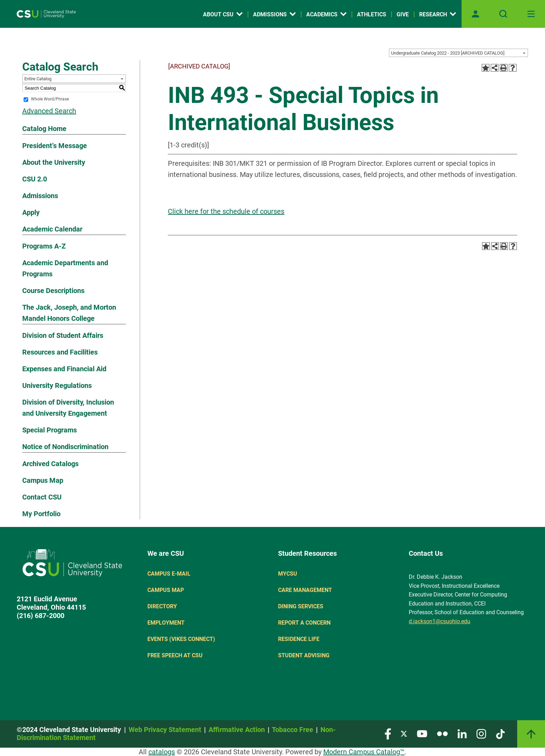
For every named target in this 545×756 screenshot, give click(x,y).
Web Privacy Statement (165, 730)
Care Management (305, 590)
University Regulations (57, 385)
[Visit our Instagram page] (481, 733)
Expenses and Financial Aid (64, 369)
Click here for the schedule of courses (226, 211)
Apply (31, 212)
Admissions (40, 196)
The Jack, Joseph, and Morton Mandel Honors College (69, 313)
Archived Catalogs (50, 464)
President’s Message (55, 146)
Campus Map (43, 480)
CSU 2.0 (35, 179)
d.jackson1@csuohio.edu (440, 621)
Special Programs (50, 430)
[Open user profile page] (475, 14)
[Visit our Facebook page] (388, 733)
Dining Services (301, 606)
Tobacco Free (292, 730)
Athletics (372, 14)
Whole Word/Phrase (50, 99)
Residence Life (299, 639)
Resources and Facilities (60, 352)
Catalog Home (44, 129)
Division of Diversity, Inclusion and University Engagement (68, 408)
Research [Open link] (438, 14)
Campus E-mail (169, 574)
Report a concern (304, 623)
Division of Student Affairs (63, 335)
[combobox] (458, 53)
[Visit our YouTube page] (422, 733)
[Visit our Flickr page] (442, 733)
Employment (166, 623)
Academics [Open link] (326, 14)
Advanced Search (49, 111)
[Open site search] (503, 14)
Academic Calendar (52, 229)
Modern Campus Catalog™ (364, 752)
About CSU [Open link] (223, 14)
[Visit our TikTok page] (500, 733)
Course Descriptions (53, 291)
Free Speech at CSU (175, 655)
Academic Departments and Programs (65, 268)
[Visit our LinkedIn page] (462, 733)
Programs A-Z (44, 246)
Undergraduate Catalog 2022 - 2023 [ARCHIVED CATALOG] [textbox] (448, 53)
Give (403, 14)
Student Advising (304, 655)
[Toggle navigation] (531, 14)
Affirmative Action (237, 730)
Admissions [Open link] (274, 14)
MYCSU (288, 574)
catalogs (162, 752)
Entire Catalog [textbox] (38, 79)
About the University (54, 162)
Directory (162, 606)
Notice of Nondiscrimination (65, 447)
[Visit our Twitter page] (404, 733)
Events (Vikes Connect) (181, 639)
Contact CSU (42, 497)
